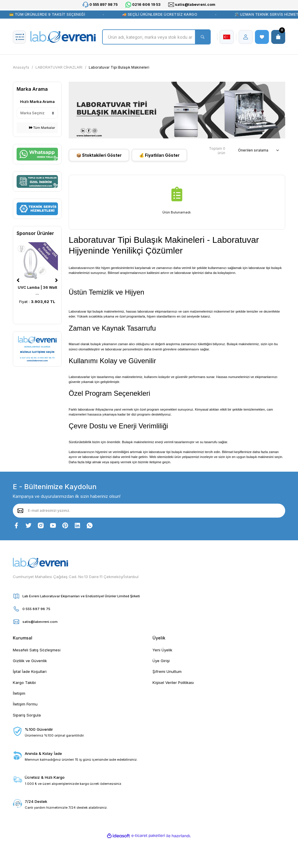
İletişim (19, 693)
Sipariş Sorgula (27, 715)
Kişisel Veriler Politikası (173, 682)
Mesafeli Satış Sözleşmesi (37, 650)
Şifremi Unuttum (167, 671)
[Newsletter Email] (149, 511)
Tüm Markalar (42, 128)
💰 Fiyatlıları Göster (159, 155)
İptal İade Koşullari (30, 671)
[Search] (156, 37)
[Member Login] (246, 37)
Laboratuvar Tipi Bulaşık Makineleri (119, 67)
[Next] (56, 280)
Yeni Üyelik (162, 650)
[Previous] (18, 280)
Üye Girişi (161, 661)
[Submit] (20, 511)
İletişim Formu (25, 704)
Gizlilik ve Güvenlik (30, 661)
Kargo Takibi (24, 682)
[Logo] (63, 37)
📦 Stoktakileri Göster (99, 155)
